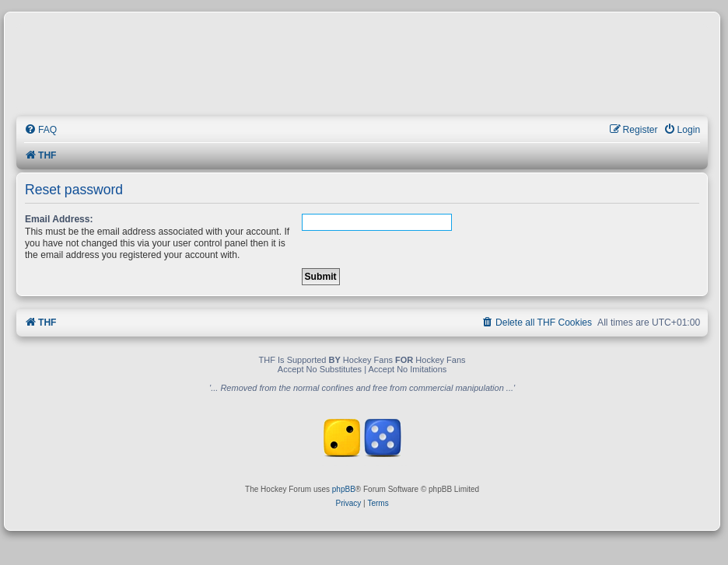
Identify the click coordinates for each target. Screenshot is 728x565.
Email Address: (59, 219)
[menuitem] (40, 130)
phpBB (344, 489)
